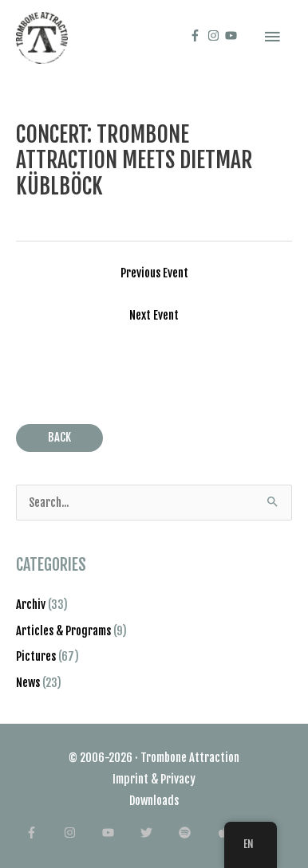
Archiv (31, 605)
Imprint (130, 779)
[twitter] (158, 833)
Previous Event (154, 273)
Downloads (154, 801)
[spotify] (197, 833)
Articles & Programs (63, 631)
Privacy (178, 779)
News (28, 683)
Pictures (36, 656)
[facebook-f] (197, 35)
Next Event (154, 315)
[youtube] (233, 35)
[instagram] (215, 35)
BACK (59, 437)
